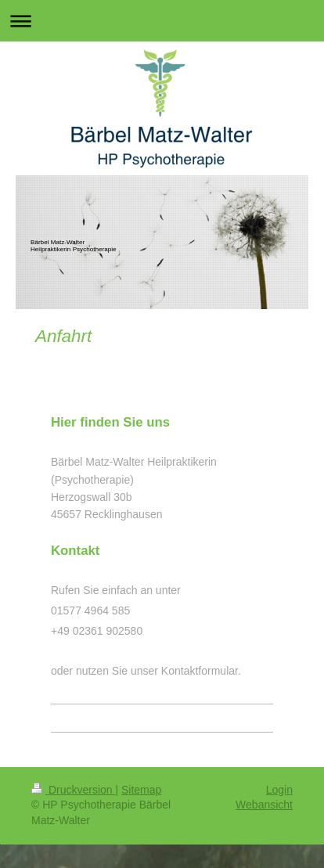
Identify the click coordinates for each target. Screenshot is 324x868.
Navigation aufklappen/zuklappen (162, 21)
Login (279, 790)
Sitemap (141, 790)
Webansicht (264, 805)
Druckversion (73, 790)
